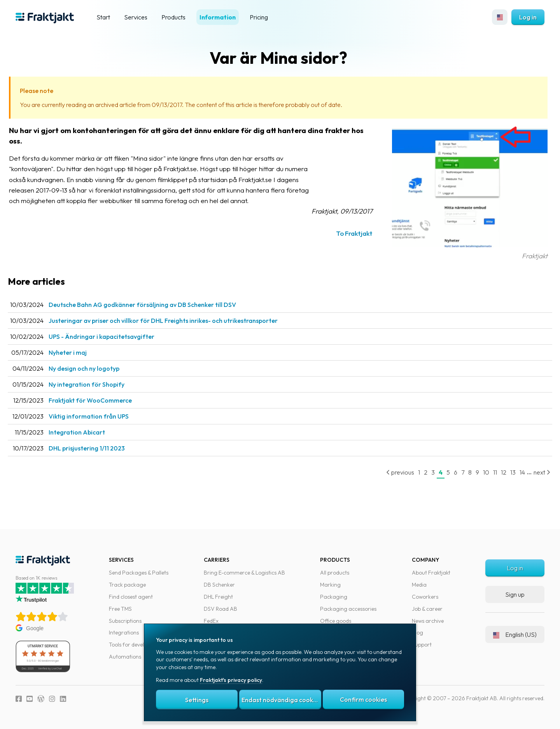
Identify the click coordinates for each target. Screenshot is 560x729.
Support (422, 645)
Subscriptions (125, 621)
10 (478, 472)
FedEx (211, 621)
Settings (197, 700)
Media (419, 585)
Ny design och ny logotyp (98, 368)
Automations (125, 657)
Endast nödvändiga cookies (281, 700)
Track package (127, 585)
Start (103, 17)
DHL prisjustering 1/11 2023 (100, 448)
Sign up (515, 594)
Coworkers (425, 597)
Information (218, 17)
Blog (417, 633)
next (534, 472)
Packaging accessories (348, 609)
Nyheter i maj (81, 352)
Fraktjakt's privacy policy (231, 680)
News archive (428, 621)
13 (505, 472)
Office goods (336, 621)
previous (392, 472)
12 (496, 472)
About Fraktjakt (431, 573)
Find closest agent (131, 597)
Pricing (259, 17)
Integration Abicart (90, 432)
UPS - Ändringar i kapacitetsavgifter (115, 336)
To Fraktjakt (346, 233)
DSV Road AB (220, 609)
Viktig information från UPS (102, 416)
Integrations (124, 633)
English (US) (515, 634)
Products (173, 17)
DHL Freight (218, 597)
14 (514, 472)
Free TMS (120, 609)
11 (487, 472)
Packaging (334, 597)
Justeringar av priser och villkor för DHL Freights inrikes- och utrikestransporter (177, 321)
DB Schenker (219, 585)
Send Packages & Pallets (139, 573)
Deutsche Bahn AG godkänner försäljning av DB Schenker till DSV (156, 305)
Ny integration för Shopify (100, 384)
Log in (528, 17)
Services (136, 17)
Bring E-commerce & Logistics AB (244, 573)
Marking (330, 585)
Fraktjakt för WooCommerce (104, 400)
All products (335, 573)
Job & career (427, 609)
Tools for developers (133, 645)
